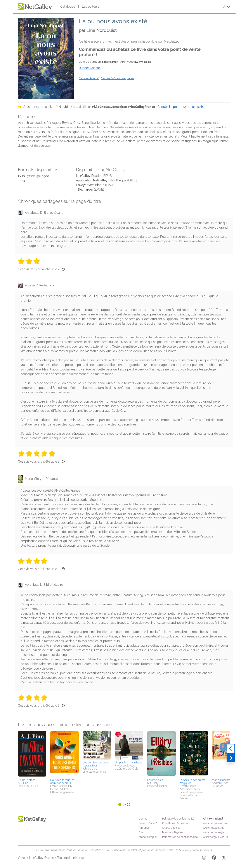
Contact (144, 819)
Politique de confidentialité (178, 819)
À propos (144, 828)
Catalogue (68, 7)
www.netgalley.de (214, 828)
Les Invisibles (155, 780)
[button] (32, 754)
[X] (224, 858)
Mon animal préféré (224, 780)
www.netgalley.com (215, 823)
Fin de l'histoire (27, 780)
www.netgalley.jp (213, 832)
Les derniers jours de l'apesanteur (95, 764)
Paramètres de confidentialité (180, 837)
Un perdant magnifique (128, 763)
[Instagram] (204, 858)
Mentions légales (173, 832)
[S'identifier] (227, 7)
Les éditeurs (91, 7)
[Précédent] (231, 749)
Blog (141, 832)
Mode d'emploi (148, 837)
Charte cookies (171, 828)
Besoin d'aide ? (148, 823)
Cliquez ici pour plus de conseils (181, 107)
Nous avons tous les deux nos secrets (62, 782)
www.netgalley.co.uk (215, 837)
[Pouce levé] (63, 269)
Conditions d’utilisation (176, 823)
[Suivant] (231, 758)
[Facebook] (214, 858)
